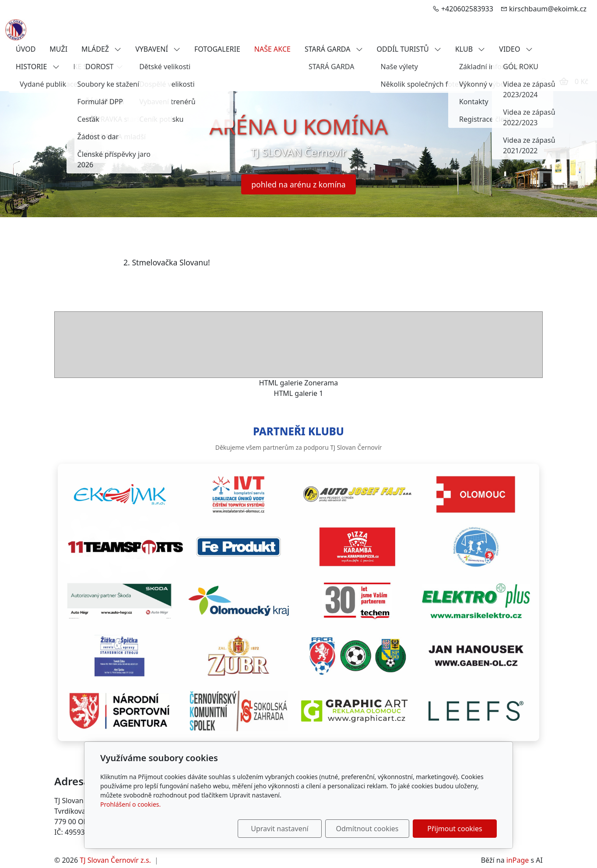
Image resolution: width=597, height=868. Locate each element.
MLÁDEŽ (101, 49)
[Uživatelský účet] (544, 81)
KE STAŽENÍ (98, 67)
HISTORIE (38, 67)
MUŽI (58, 49)
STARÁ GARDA (334, 49)
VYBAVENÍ (158, 49)
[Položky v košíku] (564, 81)
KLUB (470, 49)
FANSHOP (153, 67)
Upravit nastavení (279, 829)
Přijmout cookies (455, 829)
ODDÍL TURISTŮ (409, 49)
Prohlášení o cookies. (130, 804)
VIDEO (516, 49)
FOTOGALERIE (217, 49)
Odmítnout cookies (367, 829)
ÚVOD (26, 49)
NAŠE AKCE (272, 49)
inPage (518, 860)
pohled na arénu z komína (298, 184)
